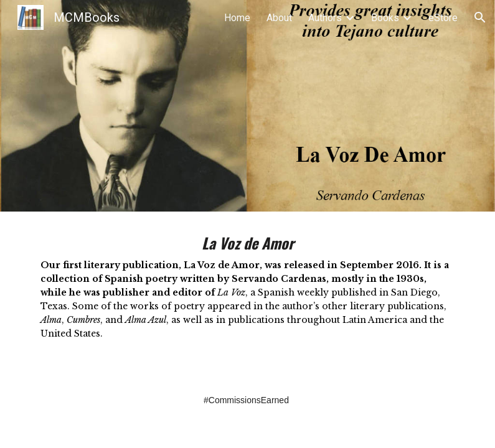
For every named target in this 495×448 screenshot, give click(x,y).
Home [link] (237, 18)
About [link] (279, 18)
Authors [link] (325, 18)
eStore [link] (443, 18)
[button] (480, 17)
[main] (248, 292)
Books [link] (385, 18)
